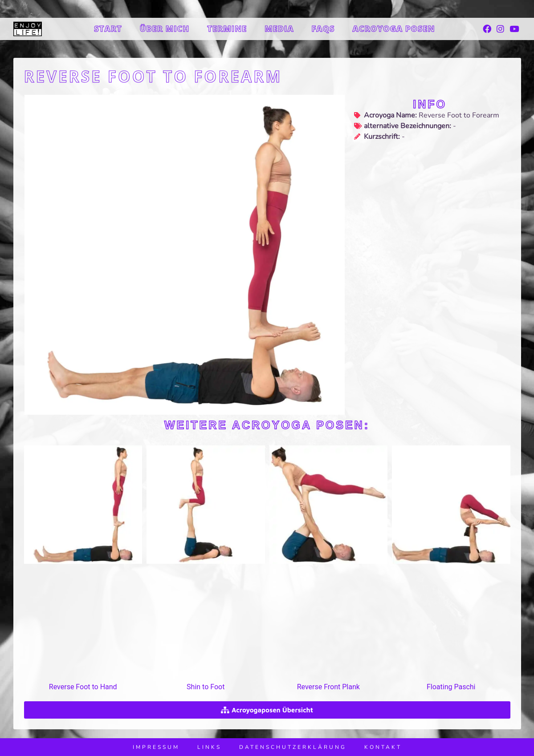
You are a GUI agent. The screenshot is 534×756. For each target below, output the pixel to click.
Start (108, 28)
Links (209, 747)
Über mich (165, 28)
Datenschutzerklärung (293, 747)
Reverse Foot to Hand (83, 687)
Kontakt (383, 747)
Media (279, 28)
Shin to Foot (206, 687)
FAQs (323, 28)
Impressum (156, 747)
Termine (227, 28)
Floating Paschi (451, 687)
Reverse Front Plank (328, 687)
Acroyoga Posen (393, 28)
